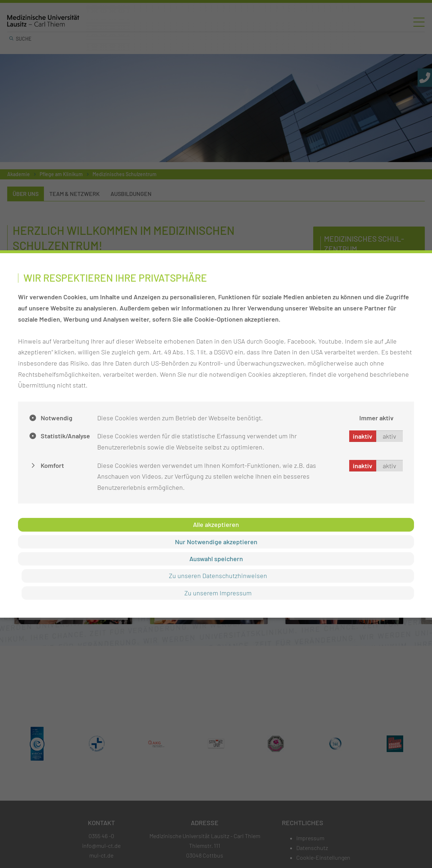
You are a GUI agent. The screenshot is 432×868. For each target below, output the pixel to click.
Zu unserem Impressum (218, 593)
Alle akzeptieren (216, 524)
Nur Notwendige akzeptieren (216, 542)
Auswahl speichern (216, 559)
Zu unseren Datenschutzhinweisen (218, 576)
